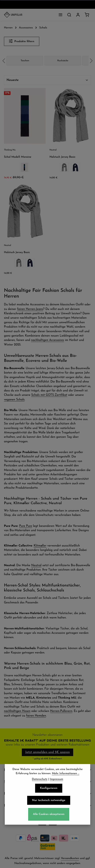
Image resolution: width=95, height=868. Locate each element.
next (91, 61)
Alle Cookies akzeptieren (49, 819)
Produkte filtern (22, 41)
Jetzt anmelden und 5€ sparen (47, 752)
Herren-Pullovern (61, 711)
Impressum (56, 784)
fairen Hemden (36, 716)
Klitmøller (40, 546)
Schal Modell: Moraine (18, 157)
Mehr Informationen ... (66, 778)
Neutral (36, 566)
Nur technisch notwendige (49, 805)
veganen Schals (14, 400)
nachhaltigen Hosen (17, 711)
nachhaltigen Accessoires (47, 340)
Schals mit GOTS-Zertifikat (49, 395)
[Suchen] (69, 15)
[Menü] (60, 15)
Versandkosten (70, 858)
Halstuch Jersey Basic (63, 157)
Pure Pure (26, 526)
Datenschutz (40, 784)
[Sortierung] (47, 80)
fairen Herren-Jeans (30, 309)
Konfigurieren (49, 793)
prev (4, 61)
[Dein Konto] (78, 15)
